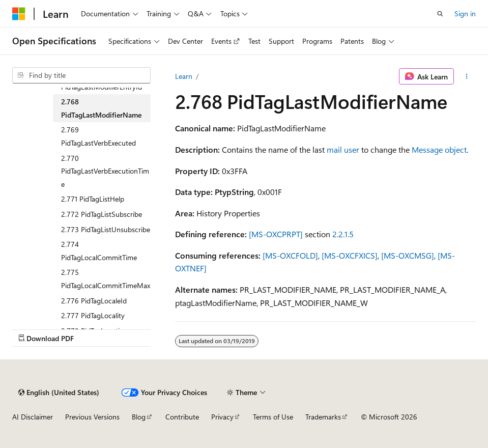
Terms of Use (273, 417)
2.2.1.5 (343, 234)
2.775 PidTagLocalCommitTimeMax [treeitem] (106, 279)
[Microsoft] (19, 14)
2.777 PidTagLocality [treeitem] (93, 315)
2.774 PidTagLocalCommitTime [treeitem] (99, 251)
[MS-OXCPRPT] (276, 234)
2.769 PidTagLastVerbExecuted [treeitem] (98, 136)
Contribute (182, 417)
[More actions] (467, 76)
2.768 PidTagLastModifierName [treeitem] (101, 108)
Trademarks (323, 417)
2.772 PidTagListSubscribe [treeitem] (102, 214)
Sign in (465, 13)
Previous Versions (92, 417)
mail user (343, 149)
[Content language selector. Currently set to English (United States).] (59, 393)
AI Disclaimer (33, 417)
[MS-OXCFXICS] (350, 255)
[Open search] (440, 14)
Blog (139, 417)
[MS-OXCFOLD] (290, 255)
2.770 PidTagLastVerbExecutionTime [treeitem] (105, 171)
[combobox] (81, 75)
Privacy (222, 417)
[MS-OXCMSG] (408, 255)
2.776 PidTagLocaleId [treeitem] (94, 301)
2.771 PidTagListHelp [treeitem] (93, 199)
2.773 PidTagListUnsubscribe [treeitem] (106, 229)
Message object (439, 149)
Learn (184, 76)
